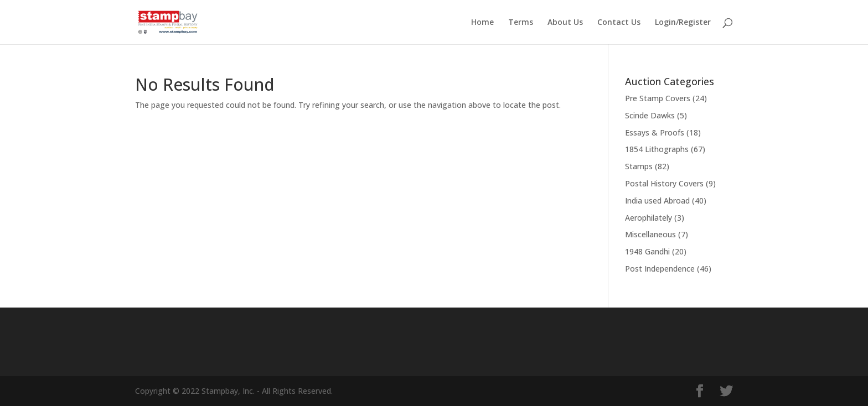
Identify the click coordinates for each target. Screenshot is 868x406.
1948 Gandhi (647, 251)
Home (482, 23)
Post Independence (660, 269)
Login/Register (683, 23)
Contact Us (619, 23)
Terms (521, 23)
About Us (565, 23)
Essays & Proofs (655, 132)
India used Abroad (657, 201)
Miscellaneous (650, 234)
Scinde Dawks (650, 115)
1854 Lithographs (657, 149)
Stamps (639, 166)
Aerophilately (649, 218)
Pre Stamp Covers (658, 98)
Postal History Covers (664, 183)
